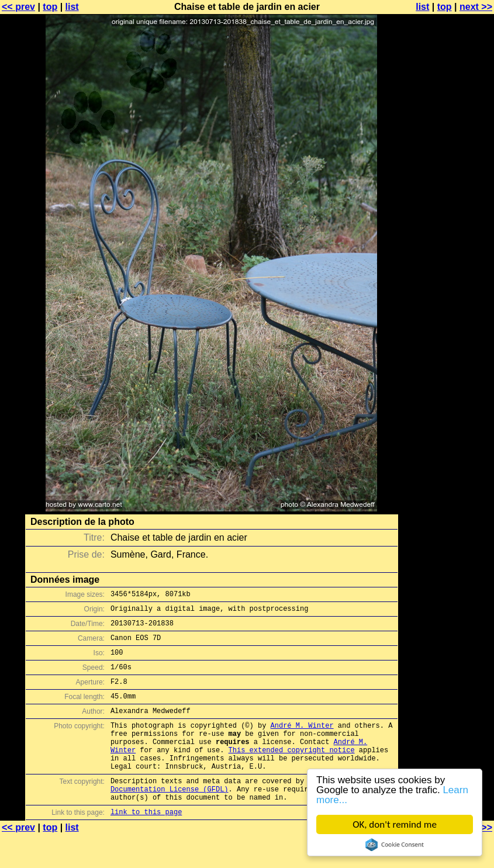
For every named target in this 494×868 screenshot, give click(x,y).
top (50, 7)
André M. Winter (302, 743)
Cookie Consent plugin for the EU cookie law (395, 845)
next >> (476, 7)
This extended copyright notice (292, 772)
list (72, 7)
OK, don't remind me (395, 824)
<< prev (18, 7)
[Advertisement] (447, 289)
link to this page (146, 845)
